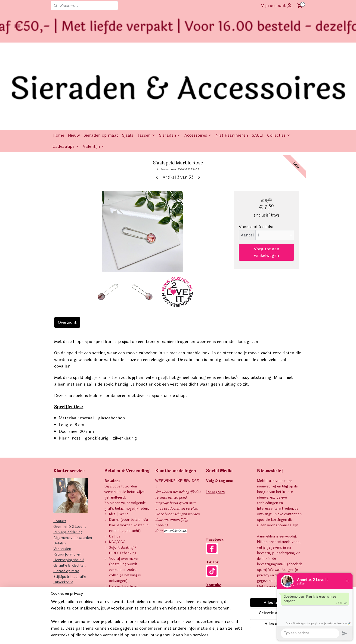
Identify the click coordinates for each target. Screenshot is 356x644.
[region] (148, 621)
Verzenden (62, 477)
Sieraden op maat (101, 63)
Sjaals (128, 63)
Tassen (146, 63)
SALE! (258, 63)
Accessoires (198, 63)
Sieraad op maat (66, 499)
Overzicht (67, 250)
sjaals (157, 323)
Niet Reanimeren (232, 63)
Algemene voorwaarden (73, 466)
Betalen (60, 471)
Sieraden (170, 63)
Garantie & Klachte (68, 493)
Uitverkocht (63, 510)
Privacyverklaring (68, 460)
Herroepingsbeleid (69, 488)
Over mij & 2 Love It (70, 454)
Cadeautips (66, 74)
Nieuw (74, 63)
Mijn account (276, 6)
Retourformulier (67, 482)
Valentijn (94, 74)
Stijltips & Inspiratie (70, 504)
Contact (60, 449)
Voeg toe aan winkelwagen (266, 180)
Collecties (279, 63)
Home (58, 63)
